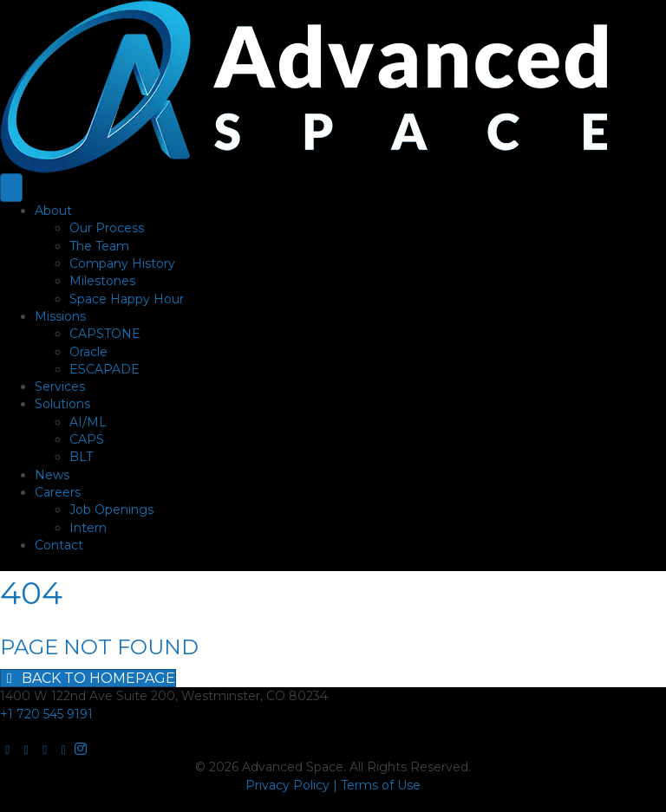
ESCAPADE (104, 369)
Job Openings (111, 510)
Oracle (88, 352)
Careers (58, 492)
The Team (99, 246)
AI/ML (88, 422)
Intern (88, 528)
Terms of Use (381, 785)
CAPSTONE (105, 334)
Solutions (62, 404)
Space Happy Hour (127, 299)
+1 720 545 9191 (46, 714)
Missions (60, 316)
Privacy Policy (287, 785)
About (53, 211)
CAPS (87, 439)
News (52, 475)
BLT (81, 457)
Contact (59, 545)
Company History (122, 263)
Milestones (102, 281)
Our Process (107, 228)
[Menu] (11, 188)
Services (60, 387)
